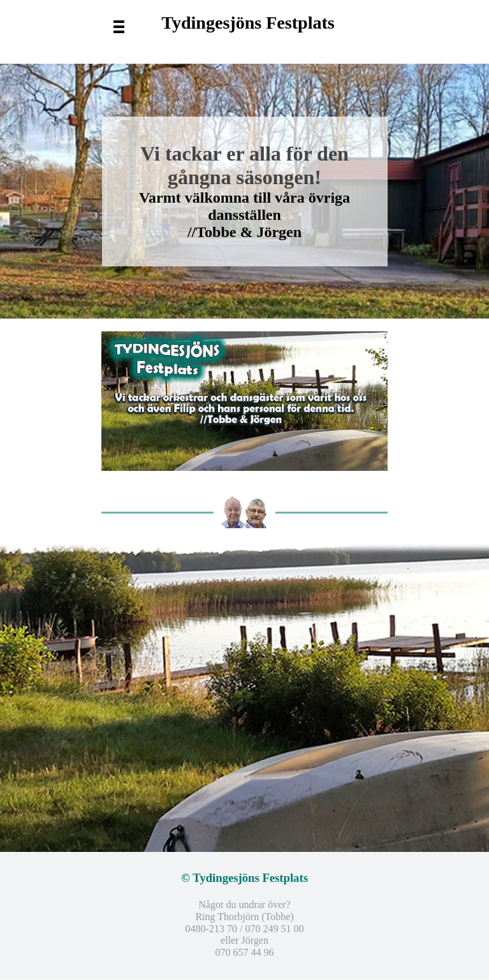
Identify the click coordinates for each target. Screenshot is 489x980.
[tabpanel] (245, 696)
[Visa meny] (119, 26)
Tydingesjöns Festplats (248, 23)
